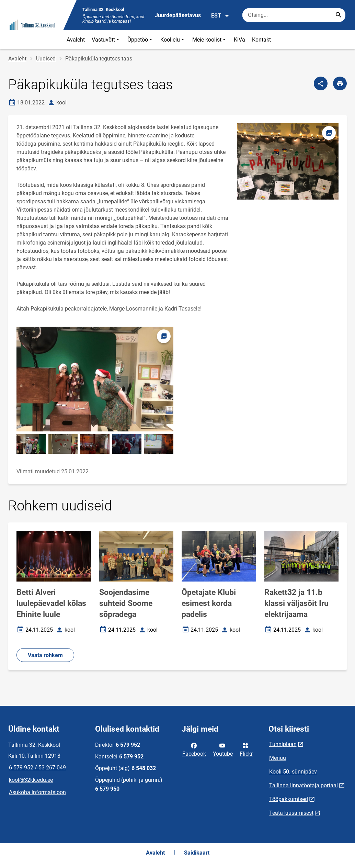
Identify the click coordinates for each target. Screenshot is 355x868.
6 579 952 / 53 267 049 (37, 768)
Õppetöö (140, 40)
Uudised (46, 59)
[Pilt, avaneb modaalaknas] (95, 379)
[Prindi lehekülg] (340, 83)
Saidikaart (197, 853)
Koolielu (173, 40)
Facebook (194, 749)
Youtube (223, 749)
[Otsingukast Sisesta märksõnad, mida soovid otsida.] (294, 15)
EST (220, 16)
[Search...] (339, 15)
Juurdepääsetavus (178, 15)
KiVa (239, 40)
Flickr (246, 749)
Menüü (278, 758)
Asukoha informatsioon (37, 792)
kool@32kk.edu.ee (31, 780)
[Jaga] (321, 83)
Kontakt (261, 40)
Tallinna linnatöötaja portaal (304, 785)
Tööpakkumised (289, 799)
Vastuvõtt (106, 40)
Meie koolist (210, 40)
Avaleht (76, 40)
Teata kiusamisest (291, 813)
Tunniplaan (283, 744)
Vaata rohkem (45, 655)
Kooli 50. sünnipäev (293, 772)
